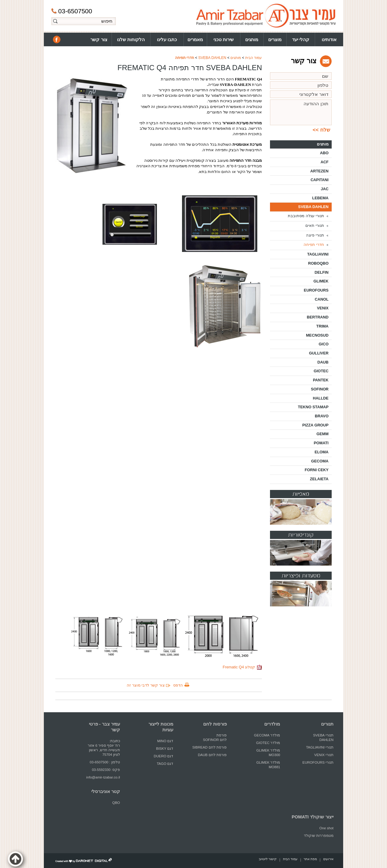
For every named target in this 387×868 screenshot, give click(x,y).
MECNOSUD (317, 335)
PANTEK (321, 380)
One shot (326, 828)
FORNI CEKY (317, 470)
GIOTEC (321, 371)
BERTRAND (318, 317)
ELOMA (321, 452)
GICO (324, 344)
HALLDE (321, 398)
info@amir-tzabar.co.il (103, 777)
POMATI (321, 443)
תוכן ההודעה (301, 112)
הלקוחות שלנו (131, 39)
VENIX (323, 308)
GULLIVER (319, 353)
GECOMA (320, 461)
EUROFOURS (316, 290)
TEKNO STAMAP (313, 407)
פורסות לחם (215, 724)
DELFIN (321, 272)
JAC (325, 189)
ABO (324, 153)
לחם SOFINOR (214, 740)
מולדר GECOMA (267, 735)
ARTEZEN (319, 171)
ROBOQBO (318, 263)
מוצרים (275, 39)
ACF (324, 162)
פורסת (222, 735)
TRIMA (322, 326)
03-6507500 (72, 11)
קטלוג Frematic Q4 (242, 667)
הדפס (178, 685)
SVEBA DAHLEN (212, 58)
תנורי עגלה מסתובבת (306, 216)
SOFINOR (320, 389)
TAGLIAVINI (318, 254)
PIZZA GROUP (315, 425)
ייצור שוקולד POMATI (313, 817)
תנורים (327, 724)
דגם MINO (165, 741)
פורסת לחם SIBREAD (210, 747)
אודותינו (329, 39)
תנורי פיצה (315, 235)
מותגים (252, 39)
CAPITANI (319, 180)
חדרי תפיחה (185, 58)
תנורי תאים (315, 225)
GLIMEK (321, 281)
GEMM (323, 434)
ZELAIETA (319, 479)
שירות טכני (224, 39)
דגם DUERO (164, 756)
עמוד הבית (254, 58)
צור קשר (99, 39)
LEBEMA (320, 198)
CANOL (322, 299)
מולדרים (272, 724)
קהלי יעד (301, 39)
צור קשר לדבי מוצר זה (146, 685)
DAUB (323, 362)
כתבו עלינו (167, 39)
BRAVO (322, 416)
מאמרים (195, 39)
